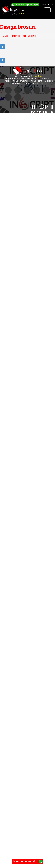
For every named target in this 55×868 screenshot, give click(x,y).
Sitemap (12, 83)
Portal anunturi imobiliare (35, 83)
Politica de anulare (18, 81)
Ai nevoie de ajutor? (27, 862)
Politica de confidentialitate (40, 81)
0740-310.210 (46, 5)
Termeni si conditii (25, 79)
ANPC (20, 83)
